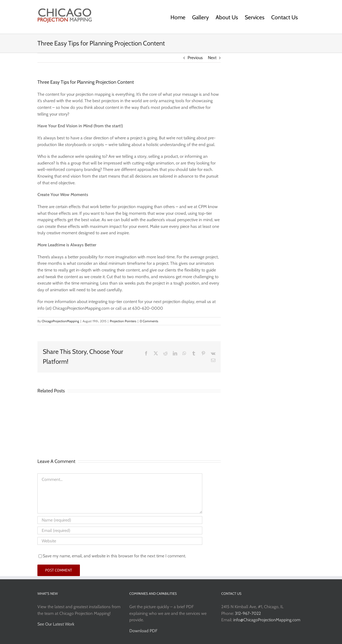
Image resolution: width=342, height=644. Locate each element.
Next (212, 58)
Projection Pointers (123, 321)
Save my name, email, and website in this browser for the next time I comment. (114, 556)
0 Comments (149, 321)
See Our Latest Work (56, 624)
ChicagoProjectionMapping (60, 321)
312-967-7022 (248, 613)
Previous (195, 58)
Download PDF (143, 631)
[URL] (120, 541)
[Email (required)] (120, 530)
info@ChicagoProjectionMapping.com (267, 620)
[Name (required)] (120, 520)
